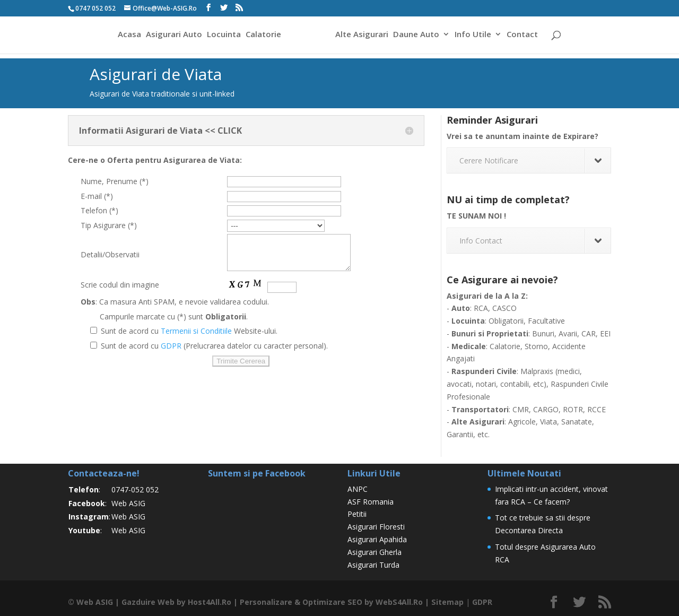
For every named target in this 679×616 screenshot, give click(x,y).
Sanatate (577, 422)
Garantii (460, 434)
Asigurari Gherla (375, 552)
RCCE (597, 409)
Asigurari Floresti (376, 527)
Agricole (522, 422)
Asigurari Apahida (377, 539)
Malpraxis (537, 371)
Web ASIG (128, 503)
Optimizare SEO (332, 602)
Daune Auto (418, 36)
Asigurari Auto (172, 36)
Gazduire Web (147, 602)
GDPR (171, 352)
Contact (524, 36)
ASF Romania (371, 502)
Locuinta (222, 36)
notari (486, 384)
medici (569, 371)
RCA (481, 308)
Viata (549, 422)
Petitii (357, 514)
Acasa (128, 36)
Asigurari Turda (373, 565)
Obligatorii (506, 321)
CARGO (546, 409)
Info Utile (475, 36)
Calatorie (262, 36)
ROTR (573, 409)
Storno (536, 346)
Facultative (546, 321)
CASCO (504, 308)
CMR (521, 409)
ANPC (358, 489)
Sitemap (446, 602)
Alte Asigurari (363, 36)
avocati (459, 384)
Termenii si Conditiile (196, 337)
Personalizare (265, 602)
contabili (515, 384)
